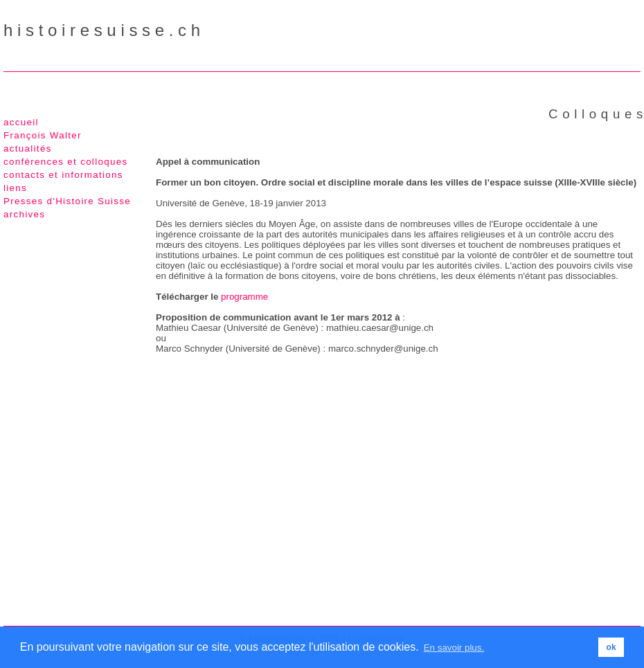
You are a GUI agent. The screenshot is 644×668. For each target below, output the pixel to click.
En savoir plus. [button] (454, 648)
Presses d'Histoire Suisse (67, 201)
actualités (28, 148)
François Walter (43, 135)
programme (244, 297)
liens (15, 188)
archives (24, 214)
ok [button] (611, 647)
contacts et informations (63, 175)
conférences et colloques (65, 162)
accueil (21, 122)
